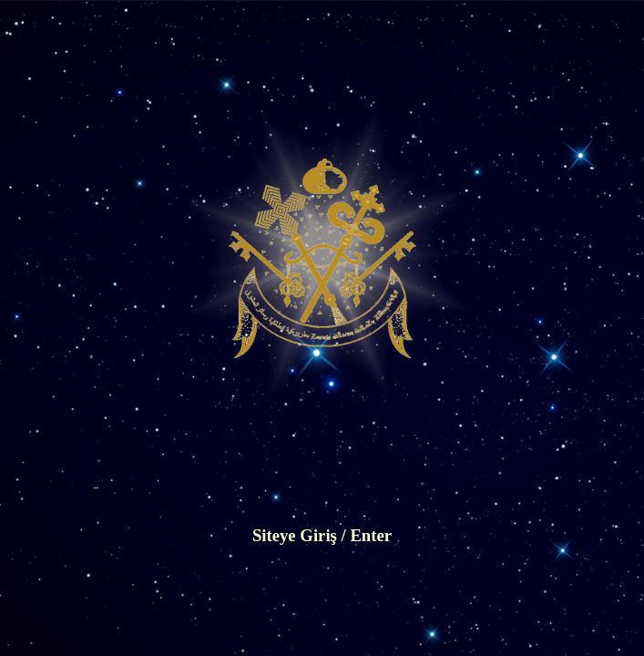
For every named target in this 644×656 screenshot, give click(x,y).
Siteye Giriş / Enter (322, 535)
